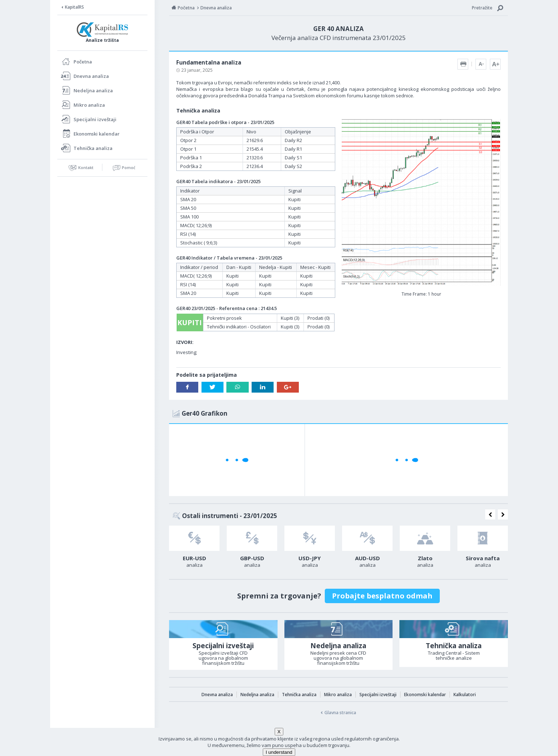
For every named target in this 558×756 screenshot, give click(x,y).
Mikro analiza (89, 105)
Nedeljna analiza (93, 90)
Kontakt (86, 167)
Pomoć (129, 167)
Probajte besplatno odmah (382, 596)
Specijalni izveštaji (95, 119)
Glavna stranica (340, 713)
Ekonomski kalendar (97, 134)
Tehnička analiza (93, 148)
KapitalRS (74, 7)
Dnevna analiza (91, 76)
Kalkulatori (465, 695)
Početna (83, 62)
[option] (194, 549)
